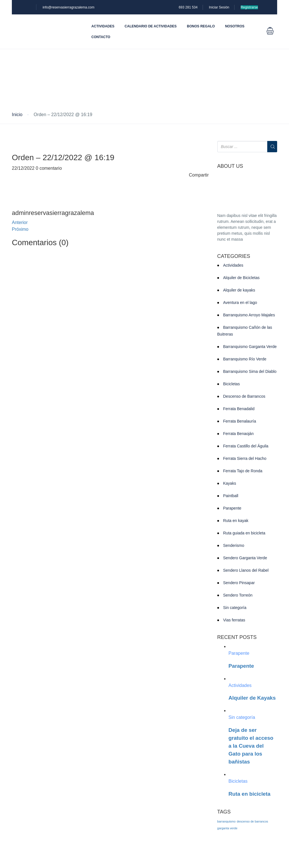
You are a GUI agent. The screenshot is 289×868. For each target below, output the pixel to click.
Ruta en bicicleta (250, 794)
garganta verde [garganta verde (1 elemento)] (227, 828)
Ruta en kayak (236, 521)
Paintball (231, 496)
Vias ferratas (234, 620)
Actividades (103, 26)
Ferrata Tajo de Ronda (243, 471)
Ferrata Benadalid (239, 409)
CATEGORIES (234, 256)
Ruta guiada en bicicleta (244, 533)
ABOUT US (230, 166)
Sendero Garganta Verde (245, 558)
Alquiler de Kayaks (252, 698)
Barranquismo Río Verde (245, 359)
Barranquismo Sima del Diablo (250, 371)
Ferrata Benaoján (238, 434)
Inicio (17, 115)
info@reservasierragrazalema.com (69, 7)
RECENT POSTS (237, 637)
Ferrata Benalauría (240, 421)
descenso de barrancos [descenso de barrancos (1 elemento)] (252, 821)
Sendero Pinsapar (239, 583)
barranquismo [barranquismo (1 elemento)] (226, 821)
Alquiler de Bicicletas (241, 278)
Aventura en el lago (240, 303)
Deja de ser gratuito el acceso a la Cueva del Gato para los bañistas (251, 746)
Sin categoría (235, 608)
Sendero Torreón (238, 595)
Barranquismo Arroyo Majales (249, 315)
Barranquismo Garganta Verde (250, 347)
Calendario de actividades (151, 26)
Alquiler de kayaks (239, 290)
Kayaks (230, 483)
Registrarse (249, 7)
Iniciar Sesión (219, 7)
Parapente (232, 508)
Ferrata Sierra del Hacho (245, 458)
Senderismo (234, 545)
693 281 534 (188, 7)
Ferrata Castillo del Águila (246, 446)
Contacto (101, 37)
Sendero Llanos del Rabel (246, 570)
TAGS (224, 812)
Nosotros (235, 26)
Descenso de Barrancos (244, 396)
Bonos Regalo (201, 26)
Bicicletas (232, 384)
